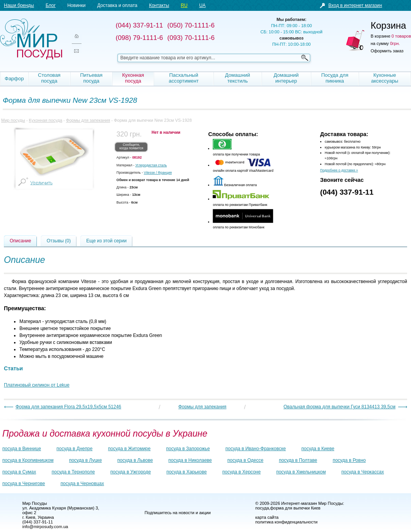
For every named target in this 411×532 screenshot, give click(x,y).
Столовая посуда (49, 78)
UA (202, 5)
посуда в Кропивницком (28, 460)
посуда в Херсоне (242, 472)
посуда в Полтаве (298, 460)
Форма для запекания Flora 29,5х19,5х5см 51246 (68, 407)
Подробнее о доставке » (339, 170)
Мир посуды (31, 39)
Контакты (159, 5)
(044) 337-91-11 (347, 192)
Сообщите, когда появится (131, 147)
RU (184, 5)
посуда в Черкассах (362, 472)
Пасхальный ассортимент (184, 78)
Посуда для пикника (335, 78)
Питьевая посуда (91, 78)
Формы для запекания (88, 120)
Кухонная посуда (133, 78)
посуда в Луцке (85, 460)
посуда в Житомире (129, 449)
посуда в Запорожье (188, 449)
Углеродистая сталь (151, 165)
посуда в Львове (135, 460)
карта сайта (267, 517)
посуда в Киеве (318, 449)
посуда (262, 508)
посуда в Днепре (75, 449)
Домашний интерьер (286, 78)
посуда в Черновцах (82, 484)
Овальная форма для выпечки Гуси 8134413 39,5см (339, 407)
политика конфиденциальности (286, 522)
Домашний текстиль (238, 78)
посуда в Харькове (187, 472)
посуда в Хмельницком (301, 472)
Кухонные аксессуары (385, 78)
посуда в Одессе (245, 460)
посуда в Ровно (349, 460)
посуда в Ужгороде (130, 472)
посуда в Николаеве (190, 460)
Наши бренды (19, 5)
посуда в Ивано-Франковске (256, 449)
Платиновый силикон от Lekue (37, 385)
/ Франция (158, 173)
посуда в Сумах (19, 472)
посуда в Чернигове (24, 484)
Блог (50, 5)
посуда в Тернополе (73, 472)
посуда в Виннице (22, 449)
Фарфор (14, 79)
